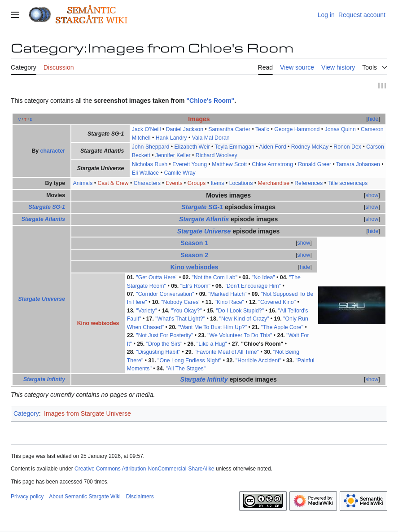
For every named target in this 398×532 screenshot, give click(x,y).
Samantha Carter (229, 129)
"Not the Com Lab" (214, 277)
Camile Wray (179, 173)
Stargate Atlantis (43, 219)
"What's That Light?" (180, 319)
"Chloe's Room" (210, 101)
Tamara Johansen (358, 164)
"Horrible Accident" (258, 361)
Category (26, 414)
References (308, 183)
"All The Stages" (186, 369)
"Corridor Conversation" (165, 294)
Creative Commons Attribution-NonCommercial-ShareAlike (144, 469)
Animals (83, 183)
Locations (241, 183)
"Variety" (146, 311)
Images (199, 119)
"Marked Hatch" (227, 294)
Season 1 (194, 243)
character (53, 151)
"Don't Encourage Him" (253, 286)
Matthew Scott (229, 164)
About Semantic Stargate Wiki (85, 497)
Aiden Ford (272, 147)
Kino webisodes (195, 267)
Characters (147, 183)
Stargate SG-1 (47, 207)
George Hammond (297, 129)
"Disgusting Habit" (158, 352)
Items (217, 183)
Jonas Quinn (340, 129)
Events (174, 183)
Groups (197, 183)
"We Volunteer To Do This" (240, 336)
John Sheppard (151, 147)
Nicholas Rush (150, 164)
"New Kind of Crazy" (244, 319)
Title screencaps (348, 183)
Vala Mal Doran (211, 138)
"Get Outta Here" (157, 277)
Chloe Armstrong (272, 164)
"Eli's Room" (195, 286)
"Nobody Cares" (181, 303)
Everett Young (190, 164)
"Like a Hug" (212, 344)
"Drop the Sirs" (164, 344)
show (372, 195)
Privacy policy (27, 497)
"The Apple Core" (282, 327)
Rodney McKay (310, 147)
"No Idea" (263, 277)
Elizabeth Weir (192, 147)
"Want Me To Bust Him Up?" (212, 327)
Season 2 (194, 255)
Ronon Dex (347, 147)
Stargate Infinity (44, 379)
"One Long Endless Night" (189, 361)
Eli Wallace (145, 173)
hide (373, 119)
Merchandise (274, 183)
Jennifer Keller (173, 155)
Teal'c (262, 129)
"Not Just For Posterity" (164, 336)
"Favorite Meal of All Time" (227, 352)
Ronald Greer (315, 164)
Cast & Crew (113, 183)
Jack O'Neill (147, 129)
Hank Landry (171, 138)
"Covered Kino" (277, 303)
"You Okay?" (186, 311)
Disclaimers (140, 497)
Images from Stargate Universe (87, 414)
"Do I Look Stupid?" (240, 311)
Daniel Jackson (185, 129)
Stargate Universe (42, 299)
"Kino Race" (229, 303)
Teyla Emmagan (235, 147)
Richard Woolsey (216, 155)
